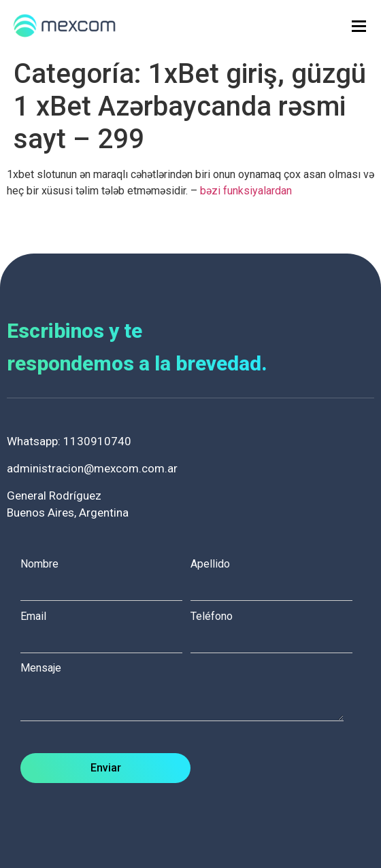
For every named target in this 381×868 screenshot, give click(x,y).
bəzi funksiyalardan (246, 191)
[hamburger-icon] (359, 26)
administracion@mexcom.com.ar (92, 468)
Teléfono (276, 628)
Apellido (276, 576)
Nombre (105, 576)
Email (105, 628)
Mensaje (189, 693)
